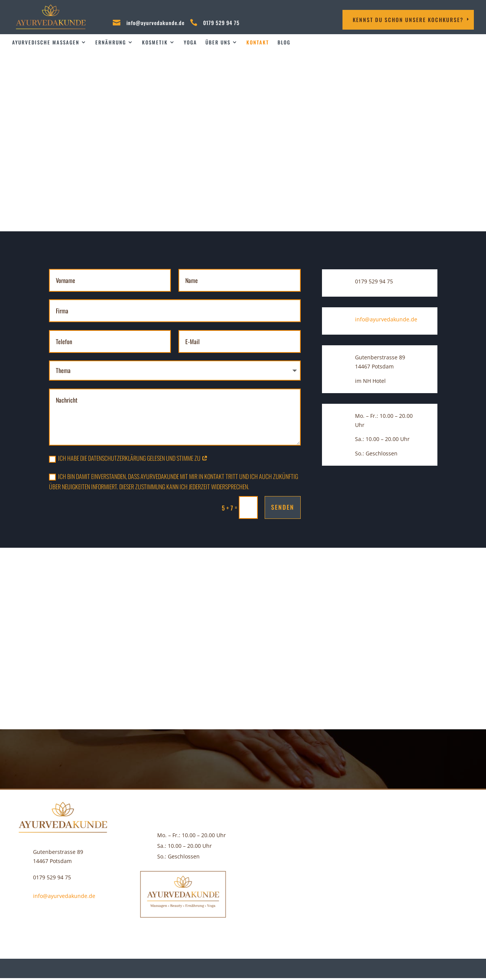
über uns (218, 42)
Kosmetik (155, 42)
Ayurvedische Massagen (46, 42)
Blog (284, 42)
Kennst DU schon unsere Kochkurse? (408, 20)
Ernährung (111, 42)
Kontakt (258, 42)
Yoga (190, 42)
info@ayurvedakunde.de (155, 23)
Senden (283, 507)
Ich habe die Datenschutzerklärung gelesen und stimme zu (128, 458)
